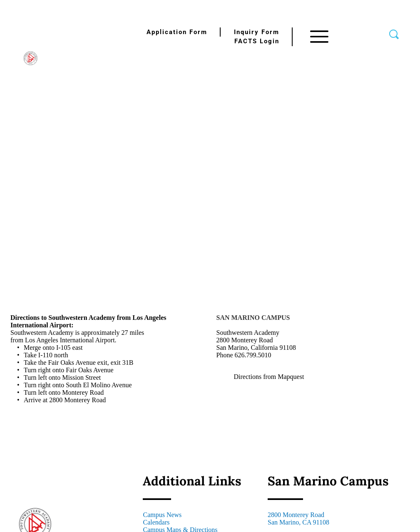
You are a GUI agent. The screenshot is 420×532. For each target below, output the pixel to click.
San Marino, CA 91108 (298, 522)
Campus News (162, 515)
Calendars (156, 522)
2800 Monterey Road (296, 515)
